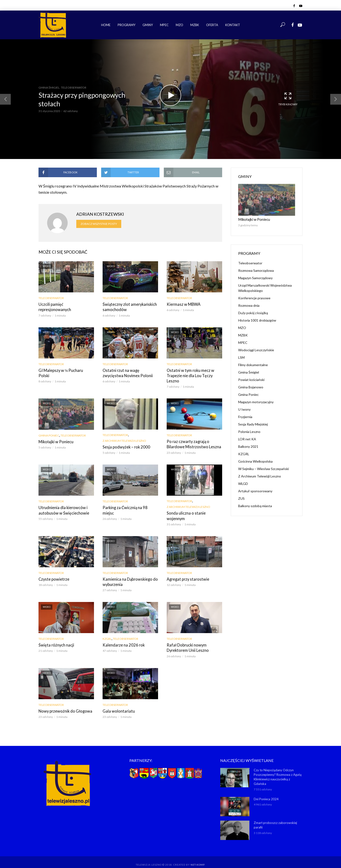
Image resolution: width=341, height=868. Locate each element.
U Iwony (244, 409)
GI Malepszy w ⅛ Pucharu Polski (65, 370)
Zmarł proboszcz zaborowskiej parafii (275, 818)
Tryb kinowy (288, 99)
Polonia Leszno (249, 431)
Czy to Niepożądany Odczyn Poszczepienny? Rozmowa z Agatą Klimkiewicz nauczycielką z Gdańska (278, 770)
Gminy (148, 25)
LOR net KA (247, 439)
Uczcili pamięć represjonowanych (66, 304)
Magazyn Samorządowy (255, 278)
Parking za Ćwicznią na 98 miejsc (130, 507)
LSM (241, 357)
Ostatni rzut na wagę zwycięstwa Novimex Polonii (130, 372)
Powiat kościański (251, 379)
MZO (179, 25)
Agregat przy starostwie (187, 573)
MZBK (195, 25)
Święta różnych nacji (55, 638)
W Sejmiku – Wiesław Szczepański (264, 468)
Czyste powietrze (53, 573)
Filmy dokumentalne (253, 365)
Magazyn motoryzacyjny (256, 402)
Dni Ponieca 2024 (266, 792)
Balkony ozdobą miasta (255, 506)
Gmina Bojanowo (251, 387)
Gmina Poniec (49, 435)
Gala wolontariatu (117, 704)
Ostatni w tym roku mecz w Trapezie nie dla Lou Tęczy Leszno (189, 375)
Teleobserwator (74, 88)
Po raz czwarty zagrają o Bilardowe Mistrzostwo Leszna (192, 443)
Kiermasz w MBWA (183, 304)
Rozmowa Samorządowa (256, 270)
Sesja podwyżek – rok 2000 (125, 446)
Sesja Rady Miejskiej (253, 424)
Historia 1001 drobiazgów (257, 320)
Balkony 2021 (248, 446)
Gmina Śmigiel (49, 88)
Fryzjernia (245, 417)
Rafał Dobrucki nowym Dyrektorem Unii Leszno (187, 641)
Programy (126, 25)
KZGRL (107, 632)
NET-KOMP (198, 857)
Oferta (212, 25)
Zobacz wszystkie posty (99, 224)
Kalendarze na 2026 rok (122, 638)
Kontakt (233, 25)
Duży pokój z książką (253, 313)
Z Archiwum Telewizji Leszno (124, 440)
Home (106, 25)
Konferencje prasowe (254, 298)
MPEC (164, 25)
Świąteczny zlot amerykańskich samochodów (129, 307)
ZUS (241, 498)
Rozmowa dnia (249, 305)
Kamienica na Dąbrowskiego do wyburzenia (129, 575)
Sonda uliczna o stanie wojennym (193, 512)
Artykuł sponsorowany (255, 491)
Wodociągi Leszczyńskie (256, 350)
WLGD (243, 483)
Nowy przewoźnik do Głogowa (64, 704)
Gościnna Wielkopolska (255, 461)
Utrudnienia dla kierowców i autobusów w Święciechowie (62, 509)
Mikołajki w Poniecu (55, 441)
